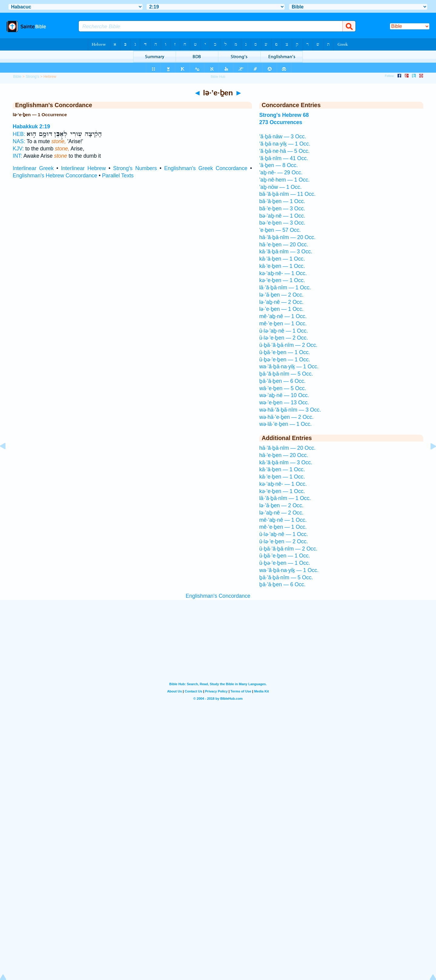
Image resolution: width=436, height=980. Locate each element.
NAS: (19, 141)
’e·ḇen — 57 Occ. (280, 230)
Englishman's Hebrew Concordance (55, 176)
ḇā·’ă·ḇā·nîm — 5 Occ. (286, 374)
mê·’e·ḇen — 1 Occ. (283, 324)
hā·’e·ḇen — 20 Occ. (284, 245)
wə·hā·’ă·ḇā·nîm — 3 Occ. (290, 410)
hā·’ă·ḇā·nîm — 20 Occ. (287, 237)
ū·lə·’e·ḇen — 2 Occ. (284, 338)
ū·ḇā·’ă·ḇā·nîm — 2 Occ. (288, 345)
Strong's (33, 77)
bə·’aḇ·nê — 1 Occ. (282, 216)
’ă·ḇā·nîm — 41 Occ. (284, 158)
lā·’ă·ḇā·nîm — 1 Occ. (285, 288)
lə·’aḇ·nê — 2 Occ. (281, 302)
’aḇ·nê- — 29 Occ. (281, 173)
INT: (17, 156)
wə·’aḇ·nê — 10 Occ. (284, 395)
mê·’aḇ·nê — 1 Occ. (283, 316)
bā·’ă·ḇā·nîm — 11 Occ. (287, 194)
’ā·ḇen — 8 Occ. (278, 165)
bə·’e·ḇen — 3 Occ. (282, 223)
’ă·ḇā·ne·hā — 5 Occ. (284, 151)
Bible (17, 77)
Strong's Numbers (135, 168)
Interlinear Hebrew (83, 168)
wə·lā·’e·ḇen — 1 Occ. (286, 424)
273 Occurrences (281, 122)
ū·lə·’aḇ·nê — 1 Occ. (284, 331)
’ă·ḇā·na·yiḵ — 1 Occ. (285, 144)
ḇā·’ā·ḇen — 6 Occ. (282, 381)
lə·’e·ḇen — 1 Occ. (281, 309)
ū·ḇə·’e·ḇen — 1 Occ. (285, 360)
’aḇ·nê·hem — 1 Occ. (284, 180)
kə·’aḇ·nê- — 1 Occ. (283, 273)
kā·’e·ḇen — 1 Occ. (282, 266)
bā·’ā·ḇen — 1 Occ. (282, 201)
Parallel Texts (118, 176)
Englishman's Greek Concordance (206, 168)
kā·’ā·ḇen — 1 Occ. (282, 259)
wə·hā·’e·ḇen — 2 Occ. (286, 417)
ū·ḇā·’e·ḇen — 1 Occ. (285, 352)
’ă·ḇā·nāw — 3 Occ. (283, 136)
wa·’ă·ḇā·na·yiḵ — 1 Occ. (289, 367)
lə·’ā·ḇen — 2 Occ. (281, 295)
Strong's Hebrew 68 (284, 115)
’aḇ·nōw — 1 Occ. (280, 187)
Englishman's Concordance (218, 596)
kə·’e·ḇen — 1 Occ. (282, 280)
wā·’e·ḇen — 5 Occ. (283, 388)
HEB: (19, 134)
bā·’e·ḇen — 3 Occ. (282, 209)
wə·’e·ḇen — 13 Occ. (284, 403)
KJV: (18, 149)
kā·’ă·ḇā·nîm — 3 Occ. (286, 252)
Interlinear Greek (33, 168)
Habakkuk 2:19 (31, 127)
